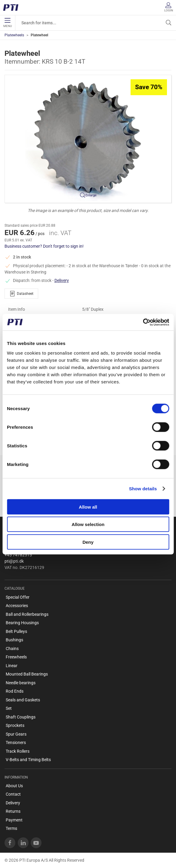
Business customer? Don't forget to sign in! (44, 246)
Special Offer (18, 597)
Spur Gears (16, 734)
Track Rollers (18, 751)
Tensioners (16, 742)
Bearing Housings (22, 623)
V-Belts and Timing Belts (28, 760)
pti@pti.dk (14, 561)
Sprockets (15, 725)
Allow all (88, 507)
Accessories (17, 606)
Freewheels (16, 657)
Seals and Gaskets (23, 700)
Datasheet (21, 294)
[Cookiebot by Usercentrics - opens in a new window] (143, 322)
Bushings (14, 640)
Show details (143, 489)
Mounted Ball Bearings (27, 674)
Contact (13, 794)
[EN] (13, 8)
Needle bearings (21, 683)
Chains (12, 649)
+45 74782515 (18, 555)
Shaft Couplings (21, 717)
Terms (11, 828)
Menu (8, 23)
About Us (14, 786)
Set (9, 708)
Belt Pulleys (16, 631)
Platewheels (14, 35)
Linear (12, 666)
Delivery (62, 280)
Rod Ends (15, 691)
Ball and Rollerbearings (27, 614)
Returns (13, 811)
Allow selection (88, 524)
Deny (88, 542)
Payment (14, 820)
